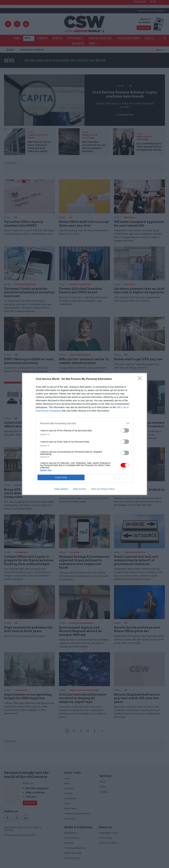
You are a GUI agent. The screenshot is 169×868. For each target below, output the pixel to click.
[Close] (141, 379)
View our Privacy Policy (103, 489)
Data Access (80, 489)
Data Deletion (61, 489)
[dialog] (84, 434)
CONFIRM (61, 478)
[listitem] (84, 423)
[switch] (125, 430)
